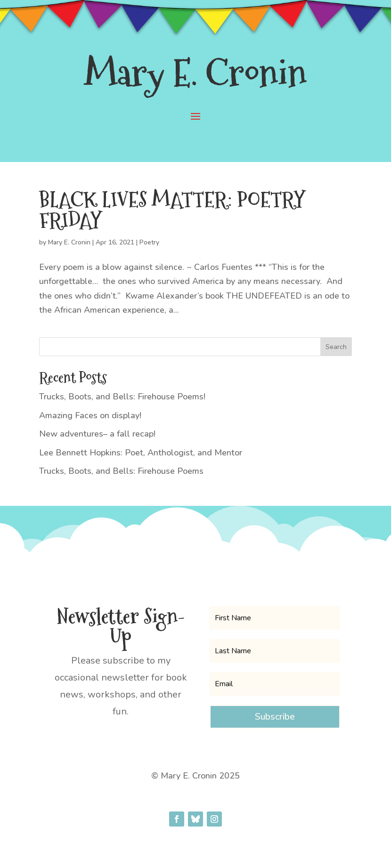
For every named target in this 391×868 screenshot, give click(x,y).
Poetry (149, 242)
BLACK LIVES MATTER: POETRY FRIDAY (172, 210)
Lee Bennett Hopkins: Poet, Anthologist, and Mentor (141, 453)
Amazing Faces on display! (90, 415)
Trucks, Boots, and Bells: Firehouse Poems (121, 471)
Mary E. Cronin (69, 242)
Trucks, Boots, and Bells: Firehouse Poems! (122, 397)
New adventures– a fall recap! (97, 434)
